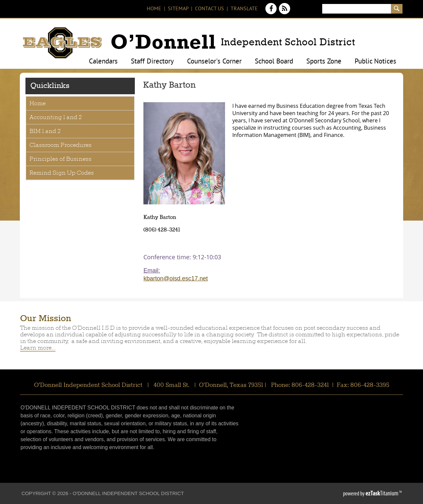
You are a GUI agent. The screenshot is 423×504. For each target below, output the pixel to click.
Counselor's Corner (214, 62)
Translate (244, 9)
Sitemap (178, 9)
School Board (274, 62)
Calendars (103, 62)
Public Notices (375, 62)
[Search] (356, 9)
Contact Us (210, 9)
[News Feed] (285, 12)
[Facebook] (272, 12)
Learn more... (38, 348)
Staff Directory (152, 62)
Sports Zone (324, 62)
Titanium (382, 493)
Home (154, 9)
